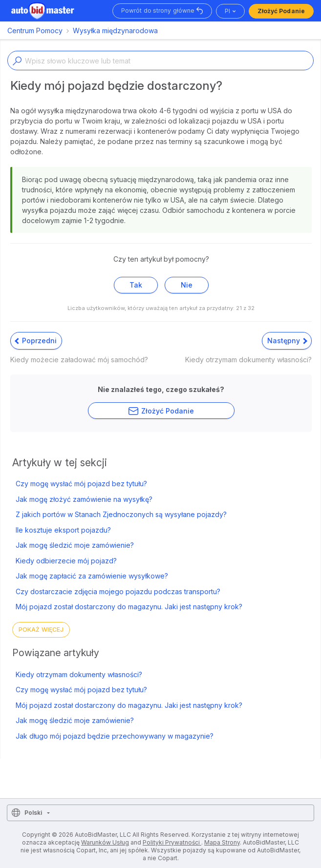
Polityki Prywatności (172, 842)
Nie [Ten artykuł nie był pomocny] (187, 285)
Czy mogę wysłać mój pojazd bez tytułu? (81, 484)
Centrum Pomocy (35, 31)
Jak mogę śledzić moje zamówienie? (75, 545)
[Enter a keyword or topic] (160, 61)
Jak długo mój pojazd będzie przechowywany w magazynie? (115, 736)
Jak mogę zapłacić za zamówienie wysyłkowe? (92, 576)
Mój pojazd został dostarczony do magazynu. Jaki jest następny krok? (129, 607)
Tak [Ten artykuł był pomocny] (136, 285)
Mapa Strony (222, 842)
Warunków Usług (105, 842)
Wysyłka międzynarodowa (115, 31)
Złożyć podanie (281, 11)
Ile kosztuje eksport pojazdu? (63, 530)
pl (227, 11)
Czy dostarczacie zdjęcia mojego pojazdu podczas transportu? (118, 591)
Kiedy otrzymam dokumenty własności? (79, 674)
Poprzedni (36, 341)
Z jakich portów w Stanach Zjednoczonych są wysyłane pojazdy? (121, 514)
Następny (287, 341)
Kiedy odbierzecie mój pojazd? (66, 561)
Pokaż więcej (41, 630)
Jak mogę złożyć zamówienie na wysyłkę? (84, 499)
